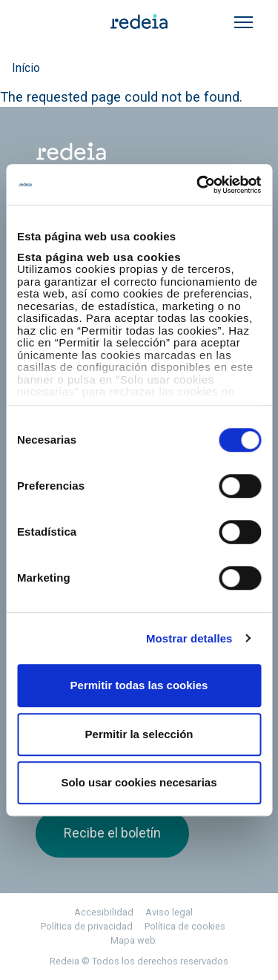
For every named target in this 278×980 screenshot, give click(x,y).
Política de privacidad (87, 926)
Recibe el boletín (112, 833)
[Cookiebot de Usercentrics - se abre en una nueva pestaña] (198, 185)
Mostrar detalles (189, 638)
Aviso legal (169, 912)
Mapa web (133, 940)
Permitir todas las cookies (139, 685)
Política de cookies (185, 926)
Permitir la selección (139, 734)
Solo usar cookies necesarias (139, 782)
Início (26, 68)
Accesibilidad (104, 912)
